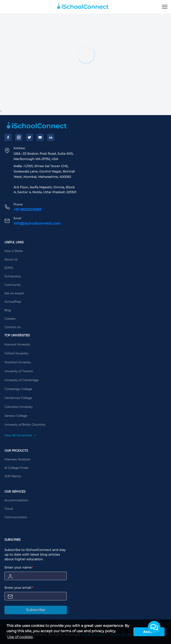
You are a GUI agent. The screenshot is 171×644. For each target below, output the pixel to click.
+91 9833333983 (27, 210)
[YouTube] (40, 137)
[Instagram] (19, 137)
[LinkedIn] (51, 137)
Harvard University (17, 345)
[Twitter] (29, 137)
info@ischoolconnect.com (37, 223)
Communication (16, 517)
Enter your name (19, 567)
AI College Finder (16, 468)
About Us (11, 260)
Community (13, 285)
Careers (10, 319)
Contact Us (12, 327)
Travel (9, 509)
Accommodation (16, 500)
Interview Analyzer (17, 459)
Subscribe (36, 610)
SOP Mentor (13, 476)
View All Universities (20, 435)
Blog (8, 310)
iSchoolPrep (13, 302)
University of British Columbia (25, 425)
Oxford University (16, 353)
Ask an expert (14, 293)
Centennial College (18, 398)
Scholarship (13, 276)
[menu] (165, 7)
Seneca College (16, 416)
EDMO (9, 268)
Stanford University (18, 362)
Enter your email (19, 588)
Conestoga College (18, 389)
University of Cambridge (21, 380)
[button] (154, 627)
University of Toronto (19, 371)
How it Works (14, 251)
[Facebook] (8, 137)
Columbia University (18, 407)
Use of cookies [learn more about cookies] (20, 637)
